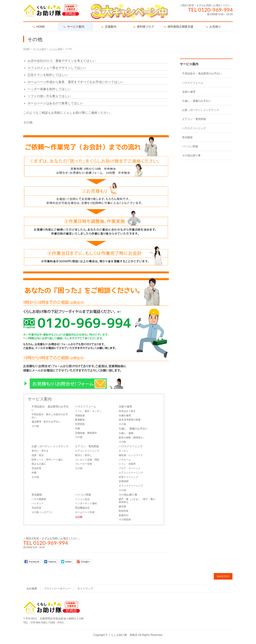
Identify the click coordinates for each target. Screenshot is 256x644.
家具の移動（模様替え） (132, 438)
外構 (77, 428)
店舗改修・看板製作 (86, 433)
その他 (35, 426)
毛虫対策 (36, 468)
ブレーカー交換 (84, 464)
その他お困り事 (128, 495)
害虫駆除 (37, 495)
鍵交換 (122, 506)
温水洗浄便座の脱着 (130, 420)
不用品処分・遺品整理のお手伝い (50, 408)
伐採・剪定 (38, 455)
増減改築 (80, 415)
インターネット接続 (86, 503)
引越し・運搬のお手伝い (133, 429)
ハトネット (38, 503)
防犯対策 (124, 511)
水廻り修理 (125, 407)
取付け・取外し (84, 455)
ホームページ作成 (85, 512)
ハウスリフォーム (86, 407)
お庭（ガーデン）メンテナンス (50, 446)
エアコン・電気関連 (87, 446)
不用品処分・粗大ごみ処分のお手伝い (50, 416)
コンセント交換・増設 (87, 460)
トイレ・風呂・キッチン (88, 411)
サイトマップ (85, 589)
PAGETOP (223, 576)
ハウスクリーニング (131, 446)
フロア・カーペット (130, 468)
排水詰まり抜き (127, 411)
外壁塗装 (80, 424)
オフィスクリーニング (131, 486)
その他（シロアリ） (42, 512)
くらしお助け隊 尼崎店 (123, 635)
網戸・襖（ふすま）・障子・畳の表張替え (137, 501)
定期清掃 (124, 481)
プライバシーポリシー (57, 589)
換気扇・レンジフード (131, 455)
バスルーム (125, 460)
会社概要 (32, 589)
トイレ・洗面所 (127, 464)
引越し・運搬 (126, 433)
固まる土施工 (39, 464)
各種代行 (124, 515)
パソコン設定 (82, 499)
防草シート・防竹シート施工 (47, 460)
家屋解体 (80, 420)
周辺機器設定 (82, 508)
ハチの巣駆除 (39, 499)
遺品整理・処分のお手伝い (46, 422)
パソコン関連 (83, 495)
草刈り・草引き (40, 451)
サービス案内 (40, 399)
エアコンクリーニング (87, 451)
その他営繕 (125, 519)
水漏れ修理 (125, 415)
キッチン (124, 451)
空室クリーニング (128, 477)
